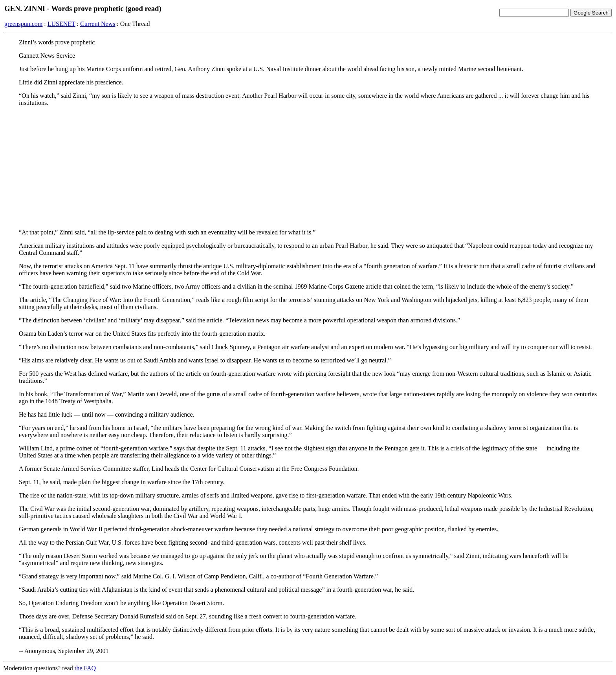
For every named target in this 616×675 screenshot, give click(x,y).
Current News (98, 24)
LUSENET (61, 24)
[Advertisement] (308, 168)
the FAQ (85, 668)
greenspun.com (23, 24)
